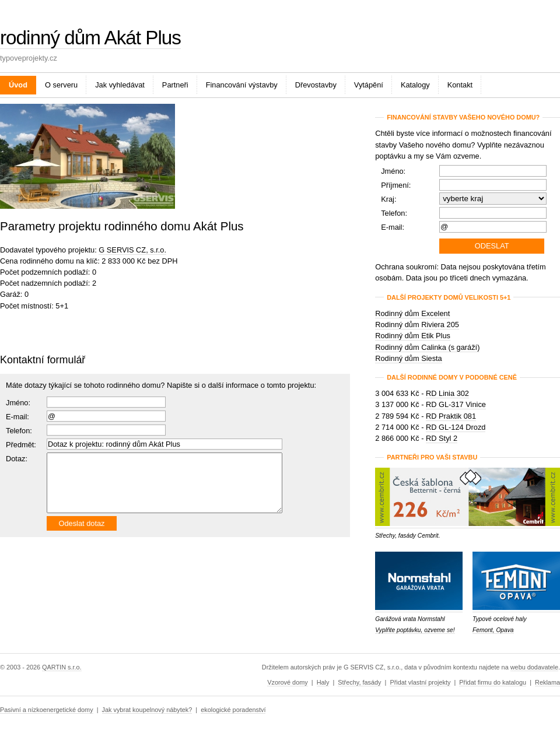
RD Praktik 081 (451, 416)
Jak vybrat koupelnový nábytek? (147, 710)
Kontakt (460, 85)
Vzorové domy (288, 682)
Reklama (547, 682)
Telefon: (394, 213)
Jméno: (18, 403)
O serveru (61, 85)
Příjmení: (396, 185)
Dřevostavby (316, 85)
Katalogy (415, 85)
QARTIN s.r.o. (62, 667)
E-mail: (17, 417)
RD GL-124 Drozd (456, 427)
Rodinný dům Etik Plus (413, 336)
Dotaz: (17, 459)
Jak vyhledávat (120, 85)
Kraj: (388, 199)
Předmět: (21, 445)
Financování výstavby (242, 85)
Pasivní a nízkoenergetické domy (47, 710)
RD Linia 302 (447, 393)
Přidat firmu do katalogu (493, 682)
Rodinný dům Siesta (409, 358)
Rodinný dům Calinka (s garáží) (427, 347)
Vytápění (369, 85)
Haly (323, 682)
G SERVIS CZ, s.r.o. (132, 250)
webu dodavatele (534, 667)
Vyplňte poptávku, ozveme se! (415, 630)
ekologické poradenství (233, 710)
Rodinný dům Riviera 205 (417, 325)
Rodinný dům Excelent (412, 313)
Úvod (18, 85)
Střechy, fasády (359, 682)
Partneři (175, 85)
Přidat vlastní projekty (420, 682)
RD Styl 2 (442, 438)
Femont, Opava (493, 630)
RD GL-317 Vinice (456, 404)
